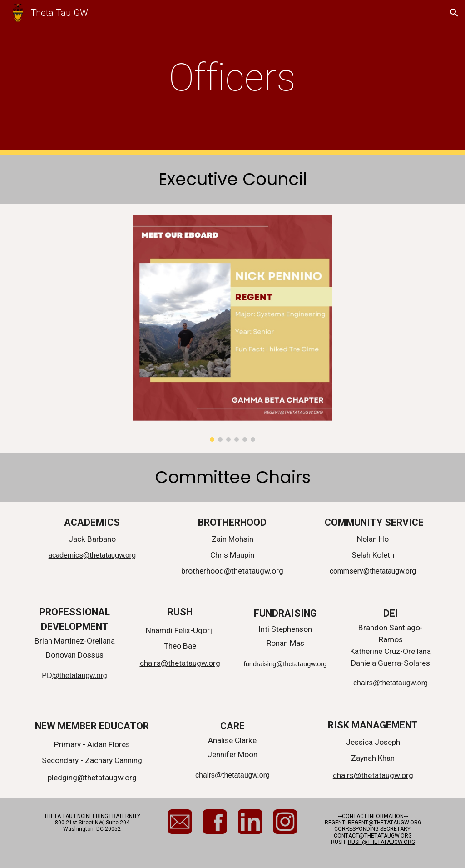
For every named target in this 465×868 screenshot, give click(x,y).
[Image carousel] (233, 328)
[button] (454, 13)
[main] (232, 77)
